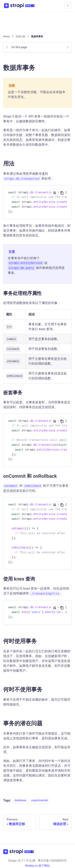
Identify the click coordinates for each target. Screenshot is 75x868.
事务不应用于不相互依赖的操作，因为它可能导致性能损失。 (37, 702)
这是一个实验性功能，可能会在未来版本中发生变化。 (37, 94)
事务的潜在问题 (25, 723)
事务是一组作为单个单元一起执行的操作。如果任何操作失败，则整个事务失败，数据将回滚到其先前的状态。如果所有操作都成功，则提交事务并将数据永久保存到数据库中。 (37, 137)
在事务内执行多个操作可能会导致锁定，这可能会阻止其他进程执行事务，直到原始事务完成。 (37, 736)
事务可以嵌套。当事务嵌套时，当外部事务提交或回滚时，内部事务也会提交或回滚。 (37, 405)
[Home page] (7, 36)
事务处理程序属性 (25, 293)
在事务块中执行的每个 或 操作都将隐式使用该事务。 (36, 266)
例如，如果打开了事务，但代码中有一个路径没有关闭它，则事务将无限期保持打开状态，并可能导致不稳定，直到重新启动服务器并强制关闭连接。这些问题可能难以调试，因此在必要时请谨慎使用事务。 (37, 771)
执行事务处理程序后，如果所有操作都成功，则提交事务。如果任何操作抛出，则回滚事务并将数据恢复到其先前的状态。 (37, 231)
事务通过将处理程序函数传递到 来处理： (29, 176)
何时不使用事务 (25, 690)
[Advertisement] (37, 23)
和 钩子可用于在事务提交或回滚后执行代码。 (36, 488)
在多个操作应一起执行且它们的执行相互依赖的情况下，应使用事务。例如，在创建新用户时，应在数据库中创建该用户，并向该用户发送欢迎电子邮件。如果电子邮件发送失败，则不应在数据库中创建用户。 (37, 661)
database (20, 801)
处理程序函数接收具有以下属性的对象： (32, 303)
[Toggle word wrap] (55, 193)
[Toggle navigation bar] (68, 6)
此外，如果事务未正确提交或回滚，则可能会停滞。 (37, 750)
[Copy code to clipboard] (62, 193)
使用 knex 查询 (22, 579)
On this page (19, 47)
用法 (11, 164)
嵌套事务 (16, 393)
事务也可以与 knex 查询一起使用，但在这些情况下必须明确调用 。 (36, 591)
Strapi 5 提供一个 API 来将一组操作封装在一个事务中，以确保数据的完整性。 (36, 119)
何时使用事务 (22, 641)
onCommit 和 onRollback (33, 476)
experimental (39, 801)
